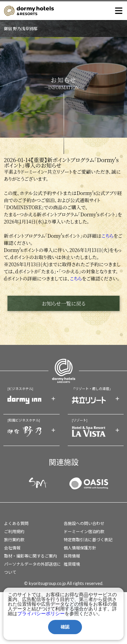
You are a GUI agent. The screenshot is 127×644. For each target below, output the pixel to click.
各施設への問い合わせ (84, 523)
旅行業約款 (14, 540)
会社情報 (12, 548)
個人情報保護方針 (80, 548)
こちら (107, 236)
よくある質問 (16, 523)
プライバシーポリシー (41, 613)
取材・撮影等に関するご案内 (30, 556)
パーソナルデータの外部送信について (33, 568)
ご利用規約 (14, 532)
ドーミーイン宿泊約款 (84, 532)
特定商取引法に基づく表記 (88, 540)
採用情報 (72, 556)
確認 (65, 627)
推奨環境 (72, 564)
